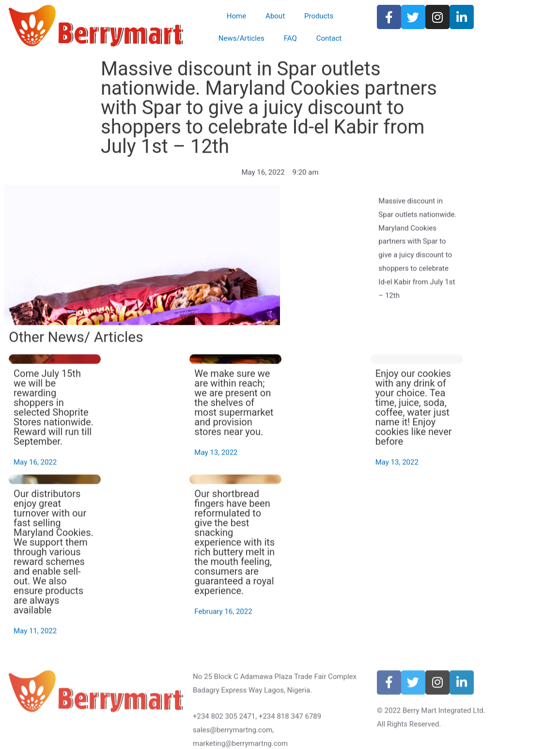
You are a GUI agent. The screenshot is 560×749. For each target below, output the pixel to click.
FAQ (290, 38)
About (275, 16)
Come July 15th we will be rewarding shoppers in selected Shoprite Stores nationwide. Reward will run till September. (144, 427)
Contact (329, 38)
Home (236, 16)
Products (319, 16)
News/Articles (241, 38)
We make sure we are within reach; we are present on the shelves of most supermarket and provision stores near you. (324, 422)
